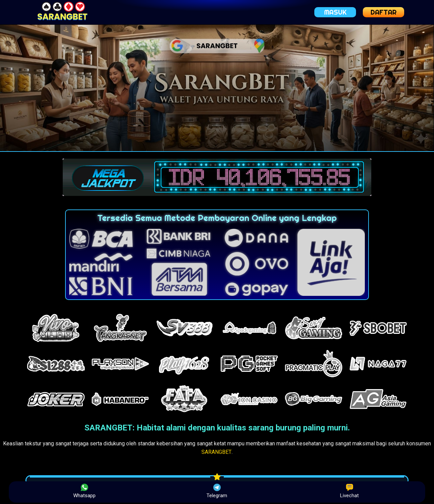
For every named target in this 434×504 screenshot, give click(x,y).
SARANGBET (216, 452)
